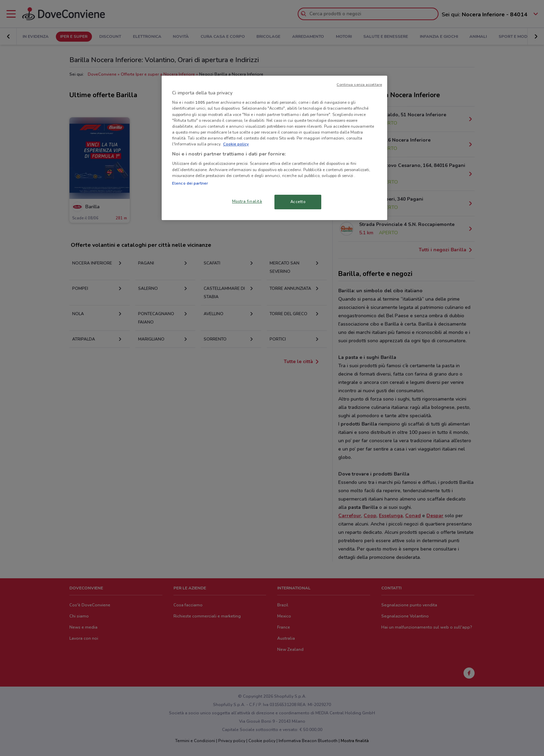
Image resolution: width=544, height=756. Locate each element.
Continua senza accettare (359, 85)
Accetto (298, 202)
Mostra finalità (247, 201)
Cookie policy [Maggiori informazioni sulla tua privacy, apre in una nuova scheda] (236, 144)
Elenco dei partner (190, 183)
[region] (274, 148)
